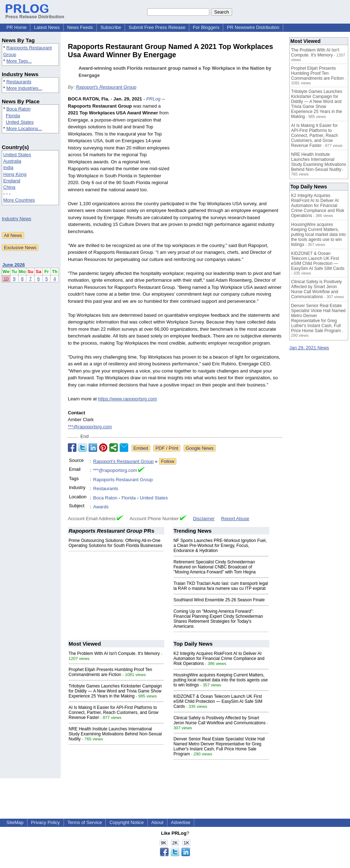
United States (20, 122)
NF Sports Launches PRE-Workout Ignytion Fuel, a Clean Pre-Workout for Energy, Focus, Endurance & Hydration (220, 546)
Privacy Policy (46, 822)
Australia (12, 161)
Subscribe (111, 27)
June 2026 (14, 265)
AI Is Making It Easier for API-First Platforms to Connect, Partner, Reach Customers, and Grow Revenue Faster (113, 712)
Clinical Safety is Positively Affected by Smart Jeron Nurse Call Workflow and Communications (220, 720)
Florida (13, 116)
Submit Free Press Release (157, 27)
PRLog (153, 99)
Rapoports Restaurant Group (123, 480)
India (8, 167)
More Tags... (19, 61)
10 (6, 279)
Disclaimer (204, 519)
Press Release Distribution (35, 14)
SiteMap (15, 822)
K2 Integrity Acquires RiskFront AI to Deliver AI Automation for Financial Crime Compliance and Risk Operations (219, 659)
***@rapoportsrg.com (90, 427)
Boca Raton (19, 109)
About (157, 822)
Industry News (16, 219)
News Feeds (80, 27)
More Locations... (24, 129)
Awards (101, 507)
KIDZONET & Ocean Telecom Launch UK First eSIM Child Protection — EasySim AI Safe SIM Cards (218, 701)
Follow (168, 461)
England (12, 181)
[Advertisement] (229, 148)
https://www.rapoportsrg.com (128, 399)
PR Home (16, 27)
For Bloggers (206, 27)
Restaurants (19, 82)
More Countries (19, 200)
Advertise (181, 822)
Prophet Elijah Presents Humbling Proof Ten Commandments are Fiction (110, 672)
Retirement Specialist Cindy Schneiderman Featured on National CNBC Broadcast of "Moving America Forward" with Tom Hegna (215, 567)
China (9, 187)
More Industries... (24, 88)
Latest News (47, 27)
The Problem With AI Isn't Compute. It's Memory (114, 654)
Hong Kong (15, 174)
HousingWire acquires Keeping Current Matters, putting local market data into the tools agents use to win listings (221, 680)
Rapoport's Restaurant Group (106, 87)
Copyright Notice (126, 822)
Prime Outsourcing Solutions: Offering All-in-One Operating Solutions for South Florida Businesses (115, 543)
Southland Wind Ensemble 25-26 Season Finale (219, 600)
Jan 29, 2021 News (309, 348)
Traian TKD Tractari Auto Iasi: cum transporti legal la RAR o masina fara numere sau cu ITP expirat (221, 586)
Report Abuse (235, 519)
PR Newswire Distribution (253, 27)
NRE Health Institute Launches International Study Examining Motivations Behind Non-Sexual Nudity (115, 734)
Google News (200, 448)
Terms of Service (85, 822)
